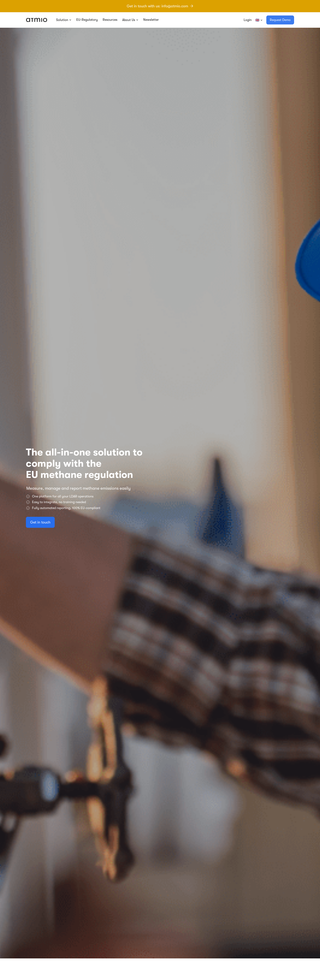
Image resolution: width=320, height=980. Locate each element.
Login (248, 20)
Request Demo (280, 20)
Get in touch (40, 543)
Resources (110, 20)
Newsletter (151, 20)
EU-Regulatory (87, 20)
